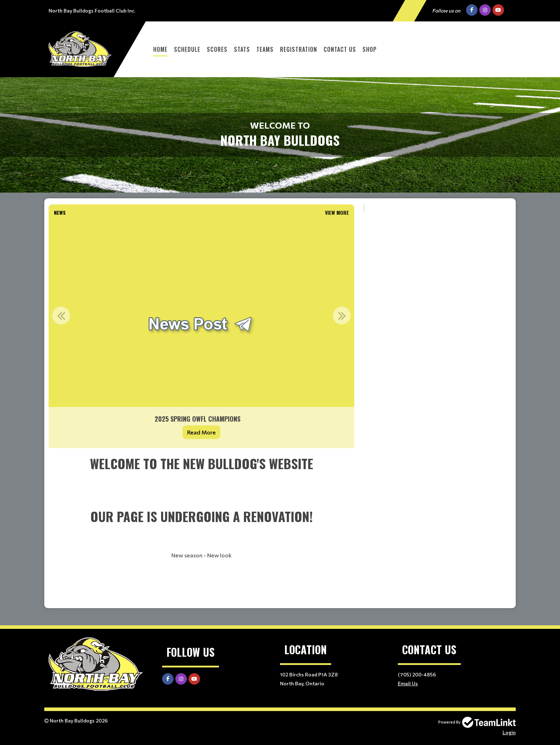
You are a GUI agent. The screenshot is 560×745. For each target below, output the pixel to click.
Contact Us (340, 49)
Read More (201, 432)
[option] (201, 333)
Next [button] (342, 316)
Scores (217, 49)
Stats (242, 49)
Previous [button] (61, 316)
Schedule (187, 49)
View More (337, 212)
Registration (299, 49)
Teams (265, 49)
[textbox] (201, 528)
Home (160, 49)
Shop (370, 49)
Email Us (408, 683)
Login (509, 732)
